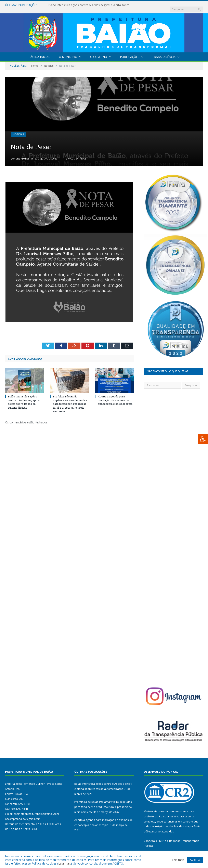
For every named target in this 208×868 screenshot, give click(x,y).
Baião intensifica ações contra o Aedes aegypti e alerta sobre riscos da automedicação (90, 5)
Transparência (164, 53)
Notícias (18, 130)
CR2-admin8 (23, 155)
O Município (68, 53)
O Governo (99, 53)
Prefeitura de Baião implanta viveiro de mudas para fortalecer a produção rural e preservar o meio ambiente (70, 400)
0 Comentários (76, 155)
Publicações (130, 53)
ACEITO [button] (195, 860)
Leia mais (65, 863)
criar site (169, 807)
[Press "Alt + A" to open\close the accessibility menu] (203, 439)
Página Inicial (39, 53)
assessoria (187, 812)
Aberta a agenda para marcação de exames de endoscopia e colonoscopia (115, 396)
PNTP (161, 837)
